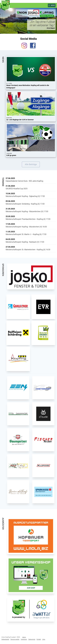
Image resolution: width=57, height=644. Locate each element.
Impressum (24, 639)
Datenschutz (32, 639)
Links (44, 639)
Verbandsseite (5, 639)
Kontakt (39, 639)
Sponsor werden (15, 639)
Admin (24, 637)
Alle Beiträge (31, 164)
